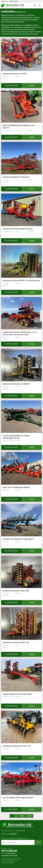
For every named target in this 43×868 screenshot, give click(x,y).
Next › (22, 816)
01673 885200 (9, 851)
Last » (30, 816)
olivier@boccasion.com (9, 856)
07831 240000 (11, 86)
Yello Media (13, 834)
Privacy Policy (21, 831)
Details (32, 86)
